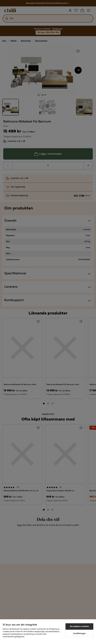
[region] (48, 632)
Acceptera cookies (79, 626)
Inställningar (79, 634)
